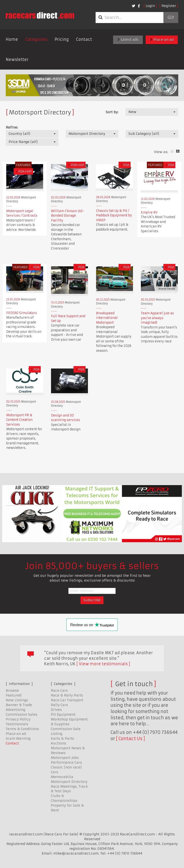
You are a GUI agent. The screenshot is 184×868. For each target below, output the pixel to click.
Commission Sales (22, 714)
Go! (171, 18)
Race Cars (59, 690)
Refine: (12, 127)
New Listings (17, 700)
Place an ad (162, 40)
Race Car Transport (67, 700)
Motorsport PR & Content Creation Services (19, 420)
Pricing (62, 39)
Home (12, 39)
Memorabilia (62, 777)
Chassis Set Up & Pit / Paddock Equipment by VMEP (114, 215)
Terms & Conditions (22, 729)
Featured (14, 695)
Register (169, 6)
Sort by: (112, 112)
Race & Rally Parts (67, 695)
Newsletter (17, 59)
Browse (12, 690)
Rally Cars (59, 705)
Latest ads (128, 40)
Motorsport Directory (69, 782)
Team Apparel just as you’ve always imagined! (157, 318)
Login (150, 6)
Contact (84, 39)
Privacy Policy (18, 719)
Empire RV (149, 212)
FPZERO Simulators (22, 313)
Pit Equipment (63, 714)
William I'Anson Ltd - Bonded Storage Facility (68, 216)
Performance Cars (66, 762)
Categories (36, 39)
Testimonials (17, 724)
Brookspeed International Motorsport (107, 318)
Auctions (58, 743)
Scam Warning (18, 738)
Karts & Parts (62, 738)
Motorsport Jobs (65, 758)
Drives (56, 710)
